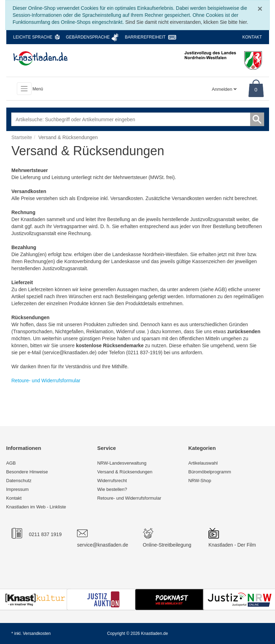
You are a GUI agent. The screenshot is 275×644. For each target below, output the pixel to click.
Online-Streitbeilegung (167, 545)
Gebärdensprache (88, 37)
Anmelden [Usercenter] (224, 89)
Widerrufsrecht (112, 481)
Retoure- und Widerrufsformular (129, 498)
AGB (11, 463)
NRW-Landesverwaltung (122, 463)
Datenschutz (19, 481)
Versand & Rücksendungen (125, 472)
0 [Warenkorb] (256, 90)
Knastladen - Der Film (232, 545)
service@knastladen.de (103, 545)
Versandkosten (37, 633)
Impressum (18, 489)
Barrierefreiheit (145, 37)
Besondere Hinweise (27, 472)
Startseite (22, 137)
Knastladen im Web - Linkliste (36, 507)
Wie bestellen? (112, 489)
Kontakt (252, 37)
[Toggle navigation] (24, 89)
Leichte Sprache (33, 37)
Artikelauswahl (203, 463)
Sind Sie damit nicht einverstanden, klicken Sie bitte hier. (187, 22)
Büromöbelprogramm (209, 472)
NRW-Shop (200, 481)
